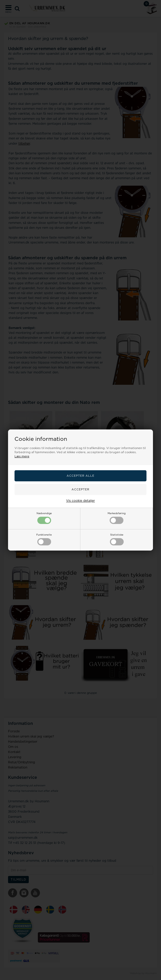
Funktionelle (44, 539)
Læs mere (22, 456)
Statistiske (117, 539)
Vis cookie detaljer (80, 501)
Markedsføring (117, 518)
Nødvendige (44, 518)
